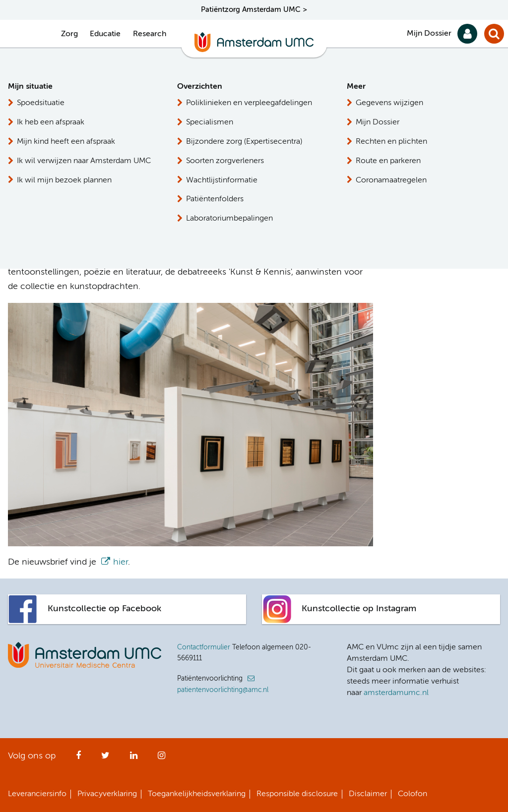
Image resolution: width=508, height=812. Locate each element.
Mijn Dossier (429, 34)
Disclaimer (368, 794)
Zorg (69, 34)
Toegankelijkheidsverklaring (197, 794)
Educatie (105, 34)
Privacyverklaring (107, 794)
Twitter (105, 758)
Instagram (161, 758)
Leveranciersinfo (37, 794)
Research (150, 34)
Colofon (413, 794)
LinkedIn (134, 758)
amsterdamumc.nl (396, 693)
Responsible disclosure (297, 794)
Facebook (78, 758)
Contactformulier (204, 647)
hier (79, 258)
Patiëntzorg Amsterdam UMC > (254, 10)
